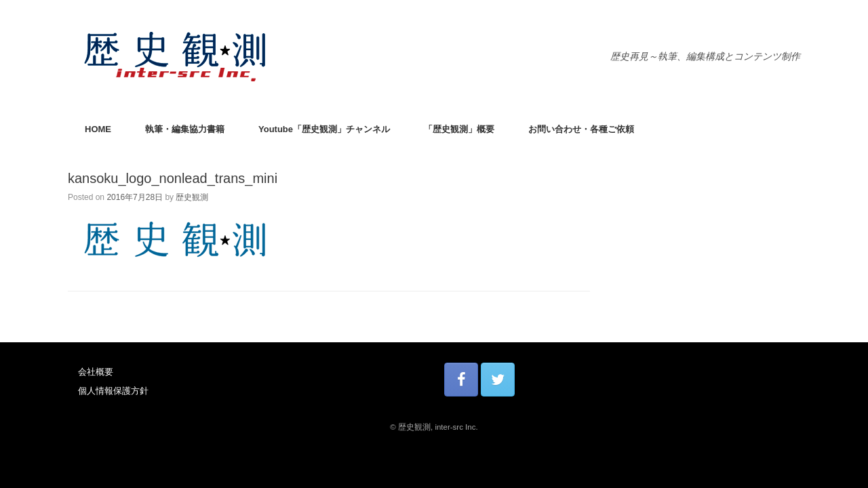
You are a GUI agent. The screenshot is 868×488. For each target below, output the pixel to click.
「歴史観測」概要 (459, 129)
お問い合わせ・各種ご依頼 (581, 129)
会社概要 (96, 372)
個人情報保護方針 (113, 391)
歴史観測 (192, 197)
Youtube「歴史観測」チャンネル (324, 129)
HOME (98, 129)
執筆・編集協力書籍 (185, 129)
